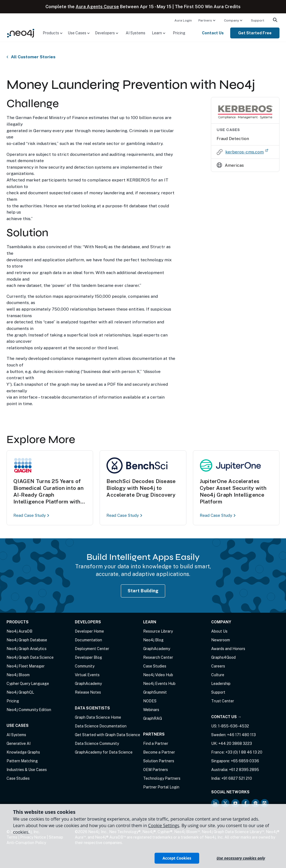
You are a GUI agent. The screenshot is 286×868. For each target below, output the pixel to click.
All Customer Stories (33, 57)
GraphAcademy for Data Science (104, 752)
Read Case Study (32, 515)
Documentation (88, 640)
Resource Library (158, 631)
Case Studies (18, 778)
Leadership (221, 684)
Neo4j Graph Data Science (30, 657)
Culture (218, 675)
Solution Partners (159, 761)
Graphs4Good (223, 657)
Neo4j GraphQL (20, 692)
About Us (219, 631)
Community (85, 666)
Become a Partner (159, 752)
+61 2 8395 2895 (244, 770)
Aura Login (183, 20)
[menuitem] (183, 20)
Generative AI (19, 743)
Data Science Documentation (101, 726)
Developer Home (89, 631)
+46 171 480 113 (241, 735)
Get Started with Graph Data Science (107, 735)
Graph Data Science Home (98, 717)
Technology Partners (162, 778)
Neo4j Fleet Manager (26, 666)
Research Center (158, 657)
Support (258, 20)
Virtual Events (87, 675)
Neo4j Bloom (18, 675)
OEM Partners (156, 770)
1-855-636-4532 (233, 726)
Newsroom (221, 640)
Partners (205, 20)
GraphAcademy (88, 684)
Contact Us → (226, 717)
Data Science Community (97, 743)
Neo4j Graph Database (27, 640)
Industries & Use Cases (27, 770)
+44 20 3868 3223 (235, 743)
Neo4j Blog (153, 640)
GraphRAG (153, 718)
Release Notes (88, 692)
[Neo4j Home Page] (21, 33)
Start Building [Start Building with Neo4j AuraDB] (143, 591)
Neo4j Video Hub (158, 675)
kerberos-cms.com (247, 152)
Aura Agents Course (97, 7)
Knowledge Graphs (23, 752)
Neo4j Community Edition (29, 710)
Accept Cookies (177, 858)
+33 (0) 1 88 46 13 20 (244, 752)
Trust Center (223, 701)
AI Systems (136, 33)
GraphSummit (155, 692)
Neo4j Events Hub (159, 684)
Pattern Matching (22, 761)
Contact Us (213, 33)
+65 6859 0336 (245, 761)
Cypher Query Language (28, 684)
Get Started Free (255, 33)
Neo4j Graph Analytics (27, 649)
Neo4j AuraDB (19, 631)
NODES (150, 701)
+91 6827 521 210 (237, 778)
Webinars (151, 710)
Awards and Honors (228, 649)
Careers (218, 666)
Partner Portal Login (161, 787)
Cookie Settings (164, 825)
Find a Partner (156, 743)
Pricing (179, 33)
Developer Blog (88, 657)
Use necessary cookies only (241, 858)
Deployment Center (92, 649)
